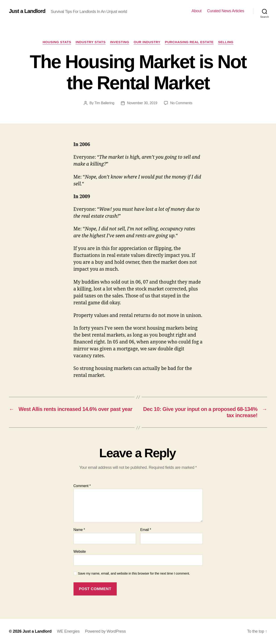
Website (80, 552)
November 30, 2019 (142, 103)
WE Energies (68, 631)
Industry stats (91, 42)
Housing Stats (57, 42)
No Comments (181, 103)
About (197, 11)
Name (79, 530)
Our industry (147, 42)
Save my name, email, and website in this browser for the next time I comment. (134, 573)
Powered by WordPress (105, 631)
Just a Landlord (27, 11)
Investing (120, 42)
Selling (226, 42)
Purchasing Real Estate (189, 42)
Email (146, 530)
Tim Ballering (104, 103)
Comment (82, 486)
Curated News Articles (226, 11)
